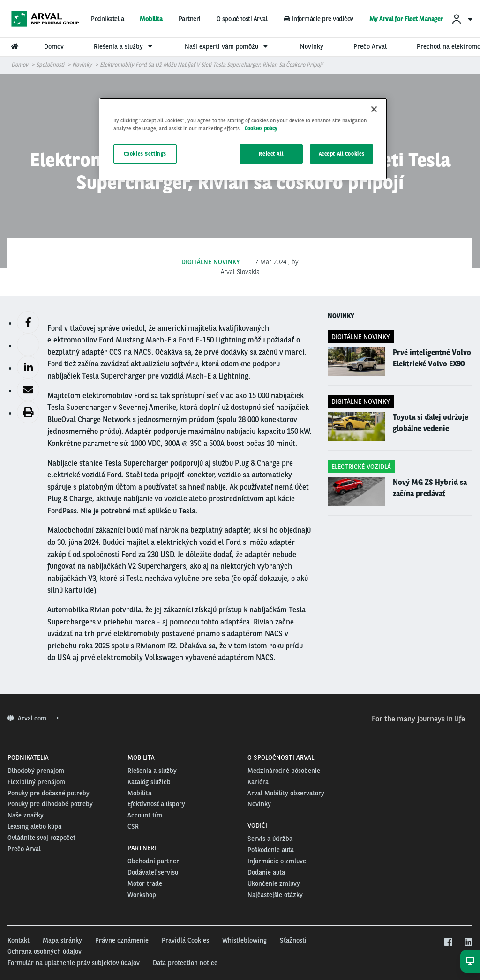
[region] (243, 139)
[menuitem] (462, 19)
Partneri (190, 19)
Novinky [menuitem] (312, 46)
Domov (20, 65)
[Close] (374, 109)
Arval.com (33, 718)
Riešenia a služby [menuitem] (124, 46)
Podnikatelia (107, 19)
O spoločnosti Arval (242, 19)
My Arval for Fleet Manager (406, 19)
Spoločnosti (50, 65)
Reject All (271, 154)
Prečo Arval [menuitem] (370, 46)
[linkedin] (468, 943)
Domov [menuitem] (54, 46)
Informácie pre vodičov (318, 19)
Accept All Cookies (342, 154)
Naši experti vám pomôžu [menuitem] (227, 46)
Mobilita (151, 19)
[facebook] (448, 943)
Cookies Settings (145, 154)
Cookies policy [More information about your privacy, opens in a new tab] (261, 128)
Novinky (82, 65)
